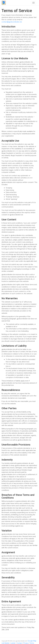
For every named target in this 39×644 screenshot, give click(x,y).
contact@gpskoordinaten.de (12, 22)
